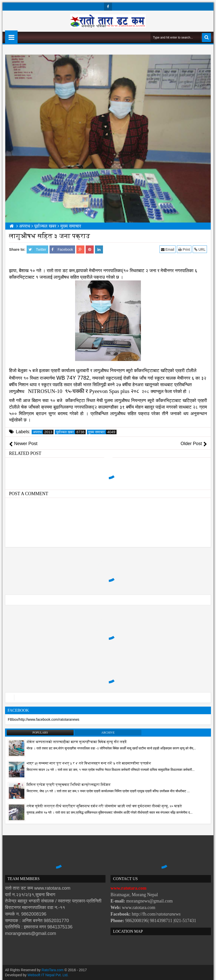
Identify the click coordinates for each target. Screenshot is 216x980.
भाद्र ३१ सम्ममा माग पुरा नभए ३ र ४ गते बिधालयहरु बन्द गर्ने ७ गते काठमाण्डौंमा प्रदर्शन (89, 763)
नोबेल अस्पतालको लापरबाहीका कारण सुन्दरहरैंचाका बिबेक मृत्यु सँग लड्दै (77, 742)
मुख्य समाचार (102, 432)
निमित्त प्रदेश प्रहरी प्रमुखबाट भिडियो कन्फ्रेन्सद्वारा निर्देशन (69, 785)
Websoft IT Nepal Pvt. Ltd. (48, 975)
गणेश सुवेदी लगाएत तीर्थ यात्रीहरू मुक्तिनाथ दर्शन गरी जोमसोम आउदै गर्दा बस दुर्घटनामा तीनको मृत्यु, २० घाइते (104, 806)
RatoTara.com (53, 970)
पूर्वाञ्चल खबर (71, 432)
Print (184, 249)
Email (168, 249)
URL (200, 249)
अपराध (43, 432)
